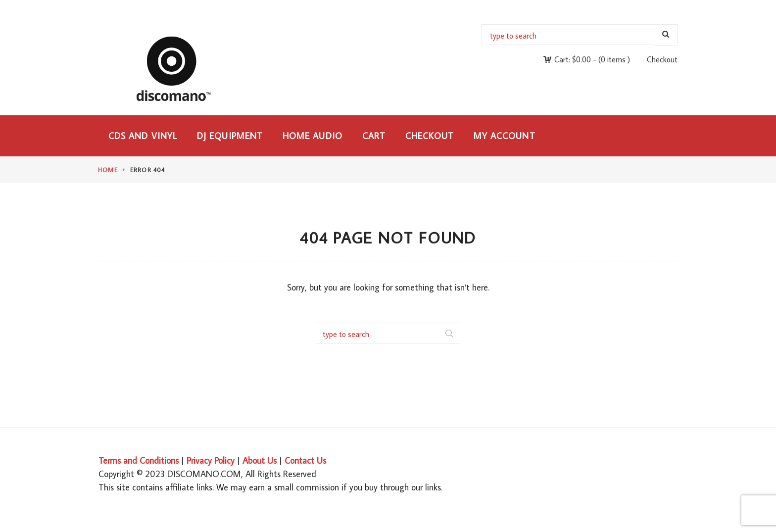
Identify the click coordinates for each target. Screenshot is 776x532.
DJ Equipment (230, 136)
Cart (374, 136)
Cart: (573, 59)
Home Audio (313, 136)
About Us (260, 460)
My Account (505, 136)
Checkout (662, 59)
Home (108, 170)
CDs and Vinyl (143, 136)
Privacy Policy (211, 460)
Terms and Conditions (139, 460)
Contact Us (305, 460)
